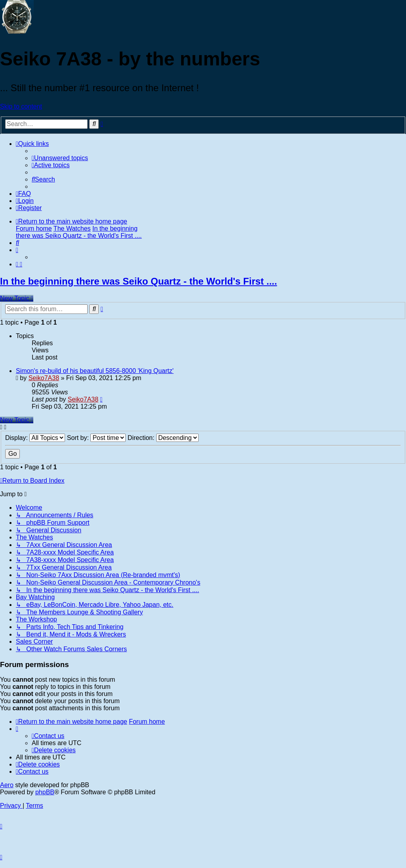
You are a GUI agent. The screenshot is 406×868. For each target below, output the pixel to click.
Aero (7, 785)
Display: (35, 438)
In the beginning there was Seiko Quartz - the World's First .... (139, 281)
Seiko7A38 (44, 378)
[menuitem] (60, 158)
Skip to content (21, 106)
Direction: (163, 438)
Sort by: (97, 438)
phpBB (45, 792)
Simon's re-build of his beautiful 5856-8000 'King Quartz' (95, 371)
